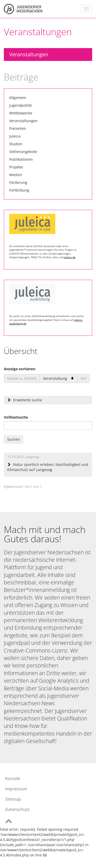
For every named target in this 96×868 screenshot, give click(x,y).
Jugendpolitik (20, 105)
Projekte (16, 167)
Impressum (16, 789)
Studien (16, 144)
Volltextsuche (16, 417)
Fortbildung (19, 190)
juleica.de (70, 257)
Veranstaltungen (29, 54)
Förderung (18, 182)
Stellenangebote (23, 152)
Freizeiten (18, 128)
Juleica (15, 136)
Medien (16, 175)
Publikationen (21, 159)
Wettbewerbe (21, 113)
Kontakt (13, 779)
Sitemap (13, 799)
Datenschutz (17, 809)
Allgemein (18, 98)
